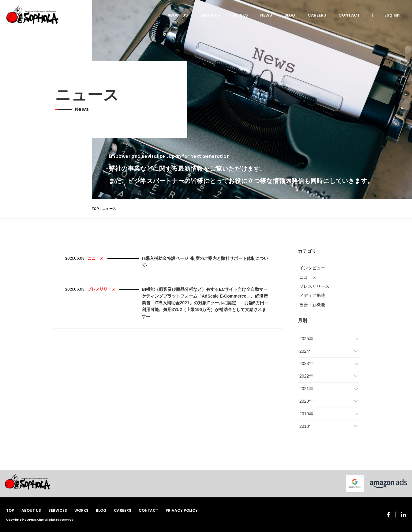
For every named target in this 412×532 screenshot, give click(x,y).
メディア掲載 (312, 295)
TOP (95, 209)
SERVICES (210, 15)
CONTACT (349, 15)
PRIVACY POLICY (182, 510)
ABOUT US (178, 15)
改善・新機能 (312, 305)
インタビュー (312, 268)
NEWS (266, 15)
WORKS (240, 15)
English (392, 15)
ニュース (308, 277)
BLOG (290, 15)
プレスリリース (314, 286)
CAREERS (317, 15)
